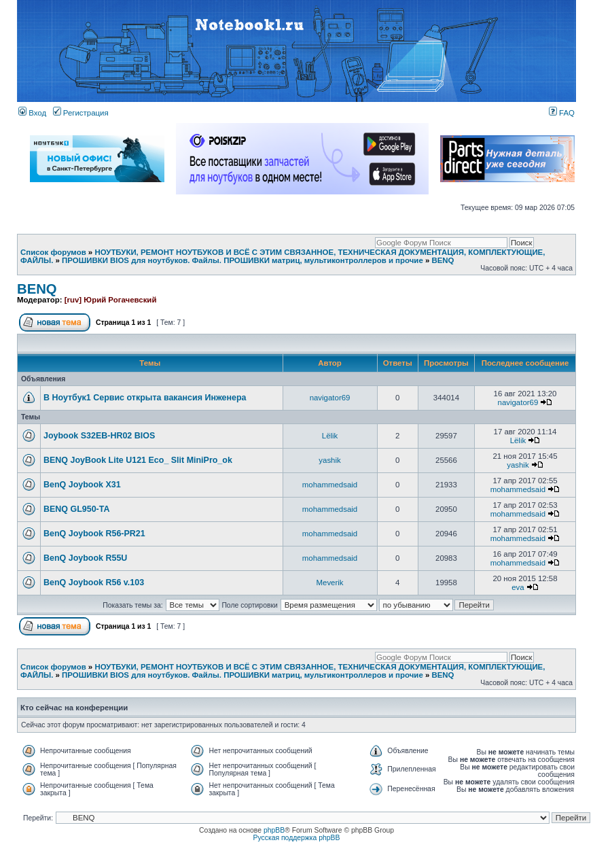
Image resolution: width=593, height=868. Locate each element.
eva (518, 587)
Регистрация (81, 113)
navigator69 (330, 398)
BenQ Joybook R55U (85, 558)
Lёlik (330, 436)
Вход (32, 113)
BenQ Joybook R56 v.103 (94, 583)
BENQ (443, 260)
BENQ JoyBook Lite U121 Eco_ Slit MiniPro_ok (138, 460)
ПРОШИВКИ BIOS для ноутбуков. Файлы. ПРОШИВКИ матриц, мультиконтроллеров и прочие (242, 260)
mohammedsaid (330, 485)
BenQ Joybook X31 (82, 485)
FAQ (562, 113)
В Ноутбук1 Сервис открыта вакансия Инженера (145, 398)
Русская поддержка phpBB (297, 838)
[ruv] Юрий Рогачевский (111, 300)
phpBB (274, 830)
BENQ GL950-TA (76, 509)
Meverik (330, 583)
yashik (329, 460)
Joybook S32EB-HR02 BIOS (99, 436)
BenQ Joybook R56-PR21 (94, 534)
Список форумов (53, 252)
